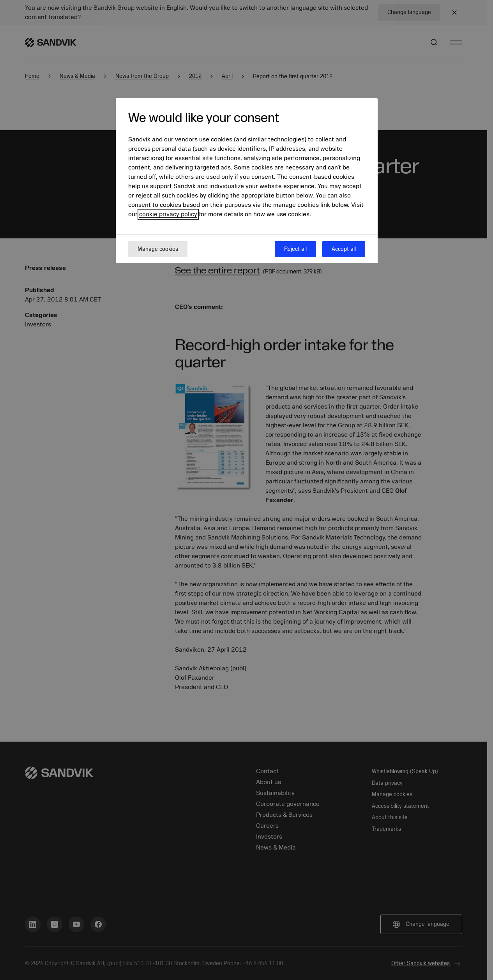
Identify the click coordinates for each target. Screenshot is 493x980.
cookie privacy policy (168, 214)
